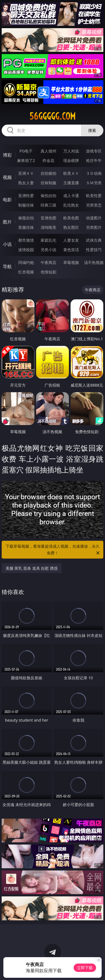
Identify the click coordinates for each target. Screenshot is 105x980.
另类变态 (94, 205)
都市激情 (26, 240)
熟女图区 (71, 227)
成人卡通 (71, 196)
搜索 (92, 130)
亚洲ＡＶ (26, 173)
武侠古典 (94, 240)
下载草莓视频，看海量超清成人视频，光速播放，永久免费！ (53, 550)
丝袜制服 (48, 183)
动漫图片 (94, 218)
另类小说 (48, 250)
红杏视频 (26, 272)
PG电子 (26, 151)
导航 (7, 266)
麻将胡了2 (26, 160)
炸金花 (48, 160)
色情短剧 (48, 272)
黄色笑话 (71, 250)
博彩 (7, 155)
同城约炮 (26, 262)
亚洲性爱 (26, 196)
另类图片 (94, 227)
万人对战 (71, 151)
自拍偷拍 (48, 173)
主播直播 (71, 183)
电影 (7, 200)
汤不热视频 (94, 262)
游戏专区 (94, 151)
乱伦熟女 (71, 205)
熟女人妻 (26, 183)
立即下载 (85, 968)
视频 (7, 177)
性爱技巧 (94, 250)
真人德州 (48, 151)
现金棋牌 (71, 160)
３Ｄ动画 (94, 173)
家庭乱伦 (48, 240)
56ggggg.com (53, 116)
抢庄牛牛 (94, 160)
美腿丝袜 (26, 227)
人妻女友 (71, 240)
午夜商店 (48, 262)
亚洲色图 (48, 218)
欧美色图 (71, 218)
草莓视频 (71, 262)
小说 (7, 244)
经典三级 (48, 205)
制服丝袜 (26, 205)
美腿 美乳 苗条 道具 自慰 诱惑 (32, 568)
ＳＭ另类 (94, 183)
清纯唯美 (48, 227)
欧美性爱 (94, 196)
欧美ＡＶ (71, 173)
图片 (7, 222)
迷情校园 (26, 250)
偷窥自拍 (26, 218)
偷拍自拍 (48, 196)
